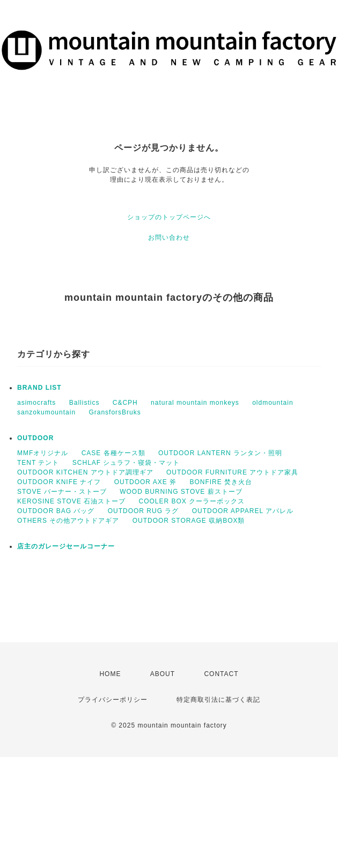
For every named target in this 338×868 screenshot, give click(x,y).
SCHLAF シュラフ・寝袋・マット (126, 463)
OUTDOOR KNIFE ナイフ (59, 482)
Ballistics (84, 403)
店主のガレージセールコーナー (66, 546)
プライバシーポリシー (113, 700)
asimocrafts (36, 403)
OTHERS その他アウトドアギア (68, 521)
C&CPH (125, 403)
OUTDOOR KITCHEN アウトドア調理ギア (85, 472)
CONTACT (221, 674)
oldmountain (273, 403)
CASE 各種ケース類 (113, 453)
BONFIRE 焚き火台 (221, 482)
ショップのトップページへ (169, 217)
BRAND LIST (39, 388)
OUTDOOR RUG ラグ (144, 511)
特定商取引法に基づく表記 (218, 700)
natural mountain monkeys (195, 403)
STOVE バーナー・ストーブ (62, 492)
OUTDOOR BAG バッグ (56, 511)
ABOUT (163, 674)
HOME (110, 674)
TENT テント (38, 463)
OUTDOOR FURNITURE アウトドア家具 (232, 472)
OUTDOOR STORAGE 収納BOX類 (189, 521)
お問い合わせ (169, 238)
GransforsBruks (115, 412)
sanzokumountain (46, 412)
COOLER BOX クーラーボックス (192, 501)
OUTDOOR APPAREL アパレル (243, 511)
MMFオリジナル (43, 453)
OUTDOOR (35, 438)
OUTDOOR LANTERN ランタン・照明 (220, 453)
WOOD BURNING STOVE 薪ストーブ (181, 492)
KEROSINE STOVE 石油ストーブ (71, 501)
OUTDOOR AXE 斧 (145, 482)
